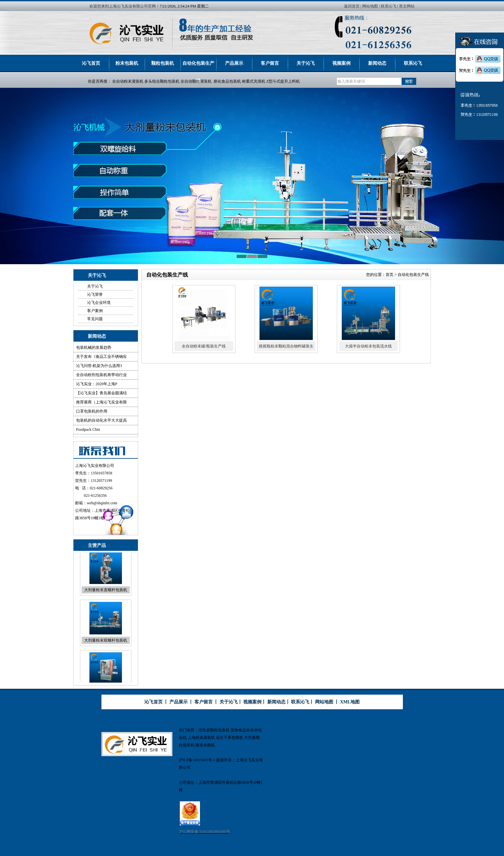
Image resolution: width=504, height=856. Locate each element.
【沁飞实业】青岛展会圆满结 (101, 393)
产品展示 (234, 63)
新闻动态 (377, 63)
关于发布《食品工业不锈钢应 (101, 357)
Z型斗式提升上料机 (283, 81)
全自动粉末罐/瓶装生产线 (204, 346)
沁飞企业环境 (99, 303)
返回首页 (352, 6)
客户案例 (95, 311)
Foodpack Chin (88, 429)
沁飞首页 (91, 63)
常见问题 (95, 319)
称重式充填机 (254, 81)
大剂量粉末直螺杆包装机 (106, 594)
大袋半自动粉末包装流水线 (368, 346)
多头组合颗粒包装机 (162, 81)
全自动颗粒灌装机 (196, 81)
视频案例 (341, 63)
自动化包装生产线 (198, 67)
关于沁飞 (306, 63)
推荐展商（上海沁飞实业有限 (101, 402)
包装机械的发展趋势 (94, 347)
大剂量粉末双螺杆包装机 (106, 644)
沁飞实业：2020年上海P (97, 384)
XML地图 (350, 702)
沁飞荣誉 (95, 294)
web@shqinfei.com (102, 503)
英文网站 (407, 6)
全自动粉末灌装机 (128, 81)
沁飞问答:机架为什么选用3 (99, 366)
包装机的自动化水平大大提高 (101, 420)
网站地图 (370, 6)
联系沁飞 (389, 6)
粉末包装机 (127, 63)
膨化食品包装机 (227, 81)
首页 (390, 275)
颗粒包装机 (163, 63)
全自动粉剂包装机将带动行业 (101, 375)
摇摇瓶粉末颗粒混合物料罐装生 (286, 346)
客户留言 (270, 63)
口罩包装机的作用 (92, 411)
